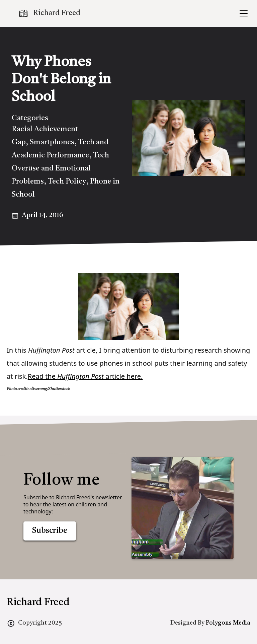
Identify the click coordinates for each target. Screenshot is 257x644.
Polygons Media (228, 623)
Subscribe (50, 531)
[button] (242, 13)
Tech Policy (67, 182)
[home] (49, 13)
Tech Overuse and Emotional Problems (60, 168)
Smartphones (52, 142)
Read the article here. (85, 376)
